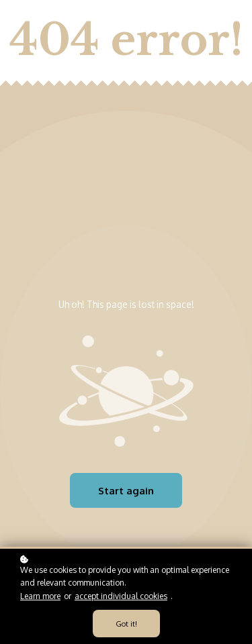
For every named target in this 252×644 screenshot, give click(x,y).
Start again (126, 490)
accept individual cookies (121, 596)
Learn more (40, 596)
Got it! (126, 624)
